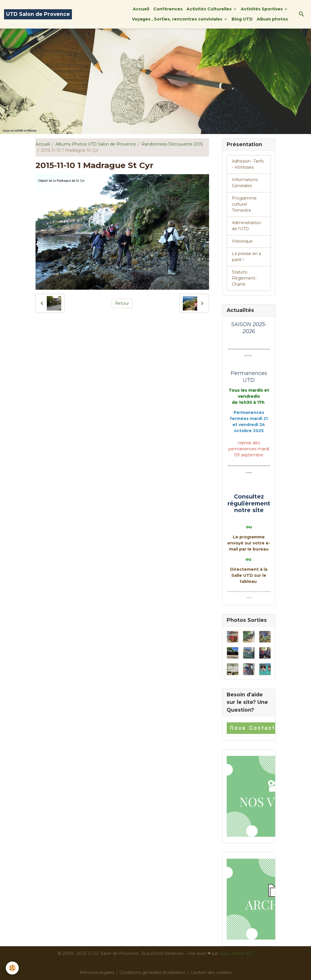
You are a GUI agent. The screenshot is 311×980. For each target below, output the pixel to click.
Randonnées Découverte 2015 (172, 144)
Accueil (141, 9)
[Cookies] (12, 968)
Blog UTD (242, 19)
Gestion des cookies (211, 972)
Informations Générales (245, 183)
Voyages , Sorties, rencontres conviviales (178, 19)
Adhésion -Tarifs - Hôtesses (248, 164)
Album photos (272, 19)
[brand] (38, 14)
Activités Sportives (262, 9)
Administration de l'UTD (246, 226)
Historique (242, 241)
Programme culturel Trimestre (244, 204)
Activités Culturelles (210, 9)
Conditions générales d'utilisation (152, 972)
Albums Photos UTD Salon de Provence (96, 144)
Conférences (168, 9)
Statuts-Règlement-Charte (244, 278)
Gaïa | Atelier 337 (236, 953)
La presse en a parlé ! (246, 257)
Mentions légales (97, 972)
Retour (122, 303)
